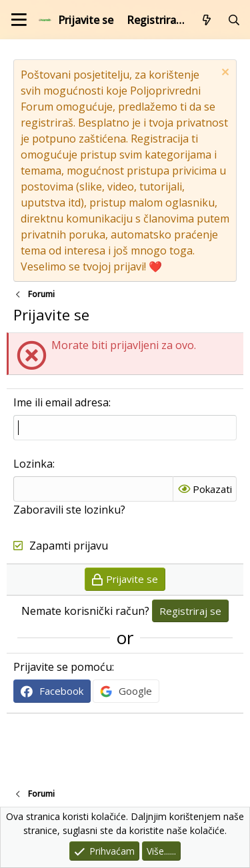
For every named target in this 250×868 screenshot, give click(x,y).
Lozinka (33, 464)
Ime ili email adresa (61, 402)
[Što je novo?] (207, 20)
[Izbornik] (19, 20)
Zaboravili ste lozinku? (69, 510)
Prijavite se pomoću (63, 667)
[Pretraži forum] (234, 20)
